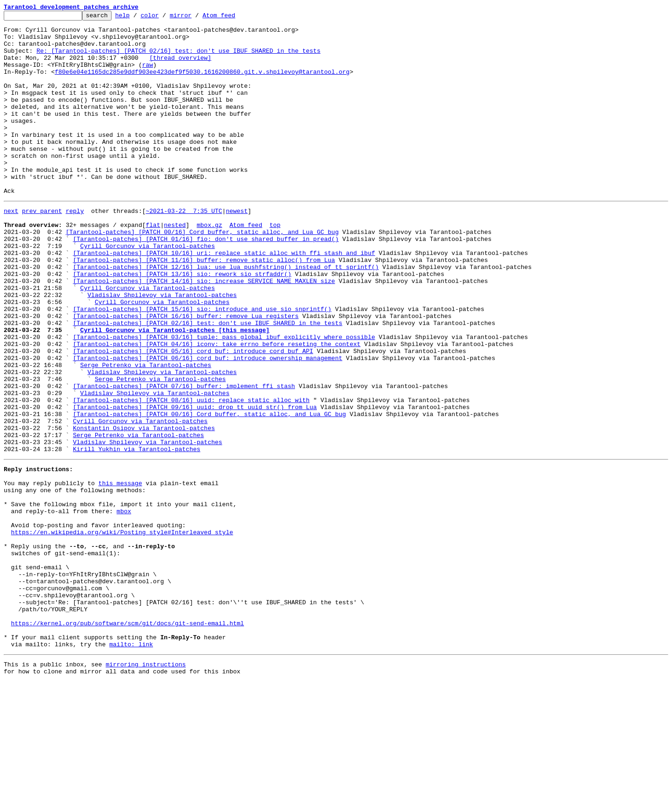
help (137, 18)
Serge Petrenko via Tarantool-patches (146, 433)
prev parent (42, 248)
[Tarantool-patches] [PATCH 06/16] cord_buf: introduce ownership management (207, 425)
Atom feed (233, 18)
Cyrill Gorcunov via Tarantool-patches (148, 290)
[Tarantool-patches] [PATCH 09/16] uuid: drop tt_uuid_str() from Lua (195, 484)
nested (175, 265)
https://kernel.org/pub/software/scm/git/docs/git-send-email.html (128, 741)
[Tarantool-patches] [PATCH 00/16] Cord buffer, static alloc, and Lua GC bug (202, 274)
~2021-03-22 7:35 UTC (184, 248)
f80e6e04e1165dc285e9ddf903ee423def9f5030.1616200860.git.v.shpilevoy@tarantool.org (202, 84)
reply (75, 248)
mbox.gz (209, 265)
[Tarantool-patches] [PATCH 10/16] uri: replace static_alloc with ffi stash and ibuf (224, 299)
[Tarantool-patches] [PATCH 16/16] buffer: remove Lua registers (186, 375)
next (11, 248)
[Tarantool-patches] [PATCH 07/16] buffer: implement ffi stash (184, 459)
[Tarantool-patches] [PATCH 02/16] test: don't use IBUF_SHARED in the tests (207, 383)
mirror (195, 18)
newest (237, 248)
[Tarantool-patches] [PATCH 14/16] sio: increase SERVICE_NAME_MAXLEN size (204, 332)
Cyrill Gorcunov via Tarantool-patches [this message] (175, 391)
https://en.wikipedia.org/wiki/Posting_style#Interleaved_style (122, 631)
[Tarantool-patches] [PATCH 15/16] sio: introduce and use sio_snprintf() (202, 366)
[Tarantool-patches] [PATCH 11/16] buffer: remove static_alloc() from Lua (204, 307)
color (164, 18)
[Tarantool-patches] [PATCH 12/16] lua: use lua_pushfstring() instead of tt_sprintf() (226, 316)
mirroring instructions (146, 787)
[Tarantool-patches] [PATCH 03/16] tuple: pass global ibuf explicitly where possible (224, 400)
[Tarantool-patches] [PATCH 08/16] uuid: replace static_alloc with (191, 475)
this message (120, 573)
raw (147, 76)
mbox (124, 606)
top (275, 265)
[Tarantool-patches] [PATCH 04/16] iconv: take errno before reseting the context (217, 408)
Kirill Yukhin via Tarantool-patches (136, 534)
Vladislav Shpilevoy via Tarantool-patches (162, 349)
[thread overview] (180, 67)
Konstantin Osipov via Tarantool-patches (144, 509)
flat (153, 265)
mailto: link (131, 766)
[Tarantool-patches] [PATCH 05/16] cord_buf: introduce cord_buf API (193, 417)
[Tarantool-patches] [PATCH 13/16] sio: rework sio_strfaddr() (182, 324)
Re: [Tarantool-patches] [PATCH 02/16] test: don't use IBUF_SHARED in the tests (178, 59)
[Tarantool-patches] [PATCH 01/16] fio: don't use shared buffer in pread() (206, 282)
